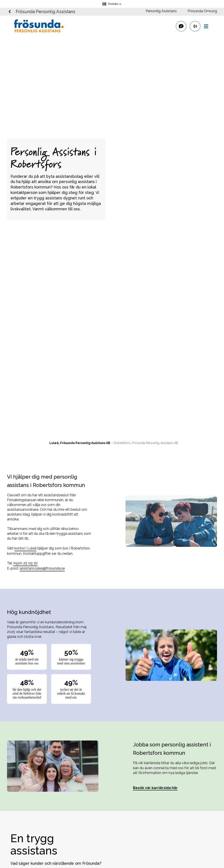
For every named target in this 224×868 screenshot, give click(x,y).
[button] (112, 4)
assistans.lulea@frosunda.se (42, 568)
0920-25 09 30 (25, 563)
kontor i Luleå (25, 548)
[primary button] (195, 26)
